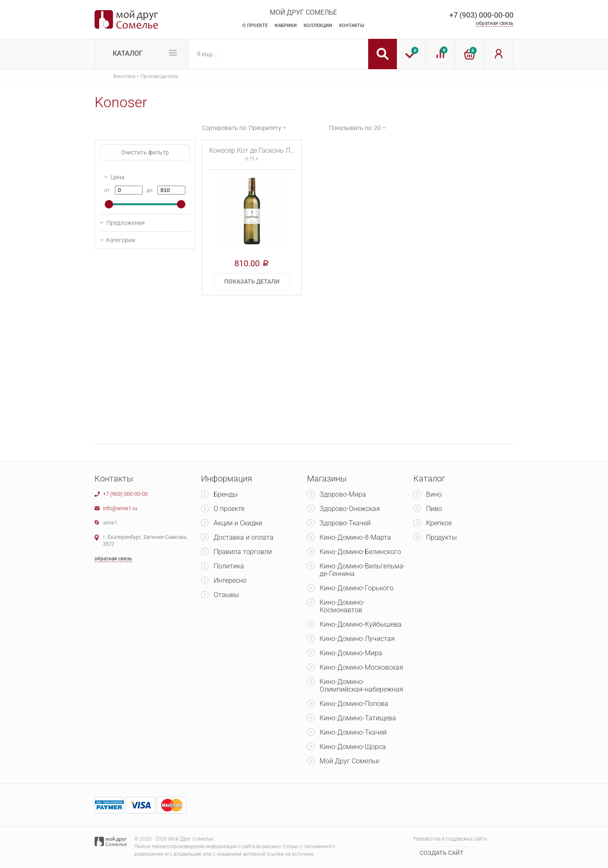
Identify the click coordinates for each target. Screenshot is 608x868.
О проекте (229, 509)
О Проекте (255, 26)
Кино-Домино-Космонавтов (342, 606)
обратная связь (495, 23)
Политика (229, 566)
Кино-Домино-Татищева (358, 718)
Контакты (352, 26)
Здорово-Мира (343, 494)
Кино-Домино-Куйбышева (361, 624)
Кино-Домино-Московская (361, 667)
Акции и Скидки (238, 523)
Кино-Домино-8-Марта (355, 537)
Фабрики (286, 26)
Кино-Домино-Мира (351, 653)
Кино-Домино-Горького (357, 588)
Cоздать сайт (442, 853)
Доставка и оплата (244, 537)
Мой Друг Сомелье (349, 761)
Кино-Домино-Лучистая (357, 639)
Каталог (128, 53)
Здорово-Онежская (350, 509)
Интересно (230, 580)
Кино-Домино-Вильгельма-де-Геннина (362, 570)
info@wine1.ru (120, 508)
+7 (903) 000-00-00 (481, 15)
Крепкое (439, 523)
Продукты (441, 537)
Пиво (434, 509)
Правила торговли (243, 552)
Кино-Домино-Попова (354, 704)
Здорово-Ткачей (345, 523)
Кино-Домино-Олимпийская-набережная (361, 685)
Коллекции (318, 26)
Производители (159, 76)
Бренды (226, 494)
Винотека (124, 76)
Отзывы (226, 595)
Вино (434, 494)
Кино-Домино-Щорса (353, 747)
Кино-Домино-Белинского (360, 552)
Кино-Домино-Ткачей (353, 732)
